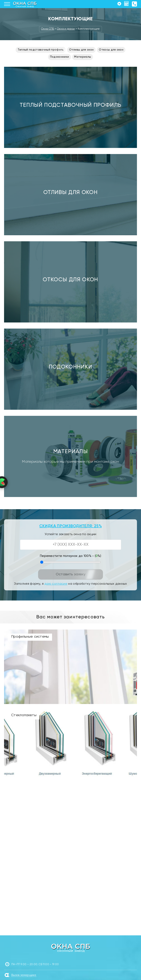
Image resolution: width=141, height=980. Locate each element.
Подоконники (60, 57)
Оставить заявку (71, 574)
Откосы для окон (111, 50)
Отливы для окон (81, 50)
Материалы (83, 57)
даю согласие (56, 584)
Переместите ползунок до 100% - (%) (70, 556)
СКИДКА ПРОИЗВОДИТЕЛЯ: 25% (70, 526)
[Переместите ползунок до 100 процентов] (70, 562)
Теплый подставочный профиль (41, 50)
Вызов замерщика (24, 975)
